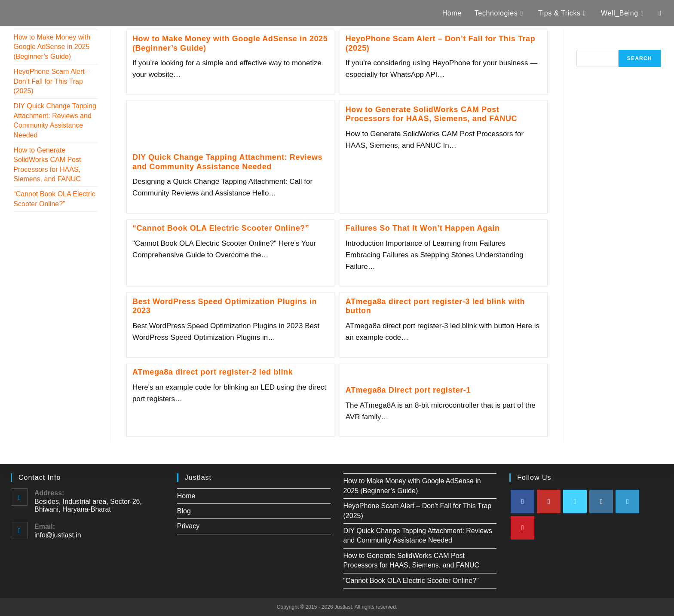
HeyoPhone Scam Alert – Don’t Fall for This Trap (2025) (52, 81)
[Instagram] (601, 502)
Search (588, 45)
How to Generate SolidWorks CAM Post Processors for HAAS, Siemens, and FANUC (432, 114)
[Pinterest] (522, 528)
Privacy (188, 526)
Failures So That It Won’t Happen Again (423, 228)
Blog (184, 511)
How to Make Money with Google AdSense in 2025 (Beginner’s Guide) (52, 47)
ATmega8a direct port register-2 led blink (213, 372)
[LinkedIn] (627, 502)
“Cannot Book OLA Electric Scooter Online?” (221, 228)
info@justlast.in (58, 535)
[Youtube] (549, 502)
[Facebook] (522, 502)
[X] (575, 502)
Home (186, 496)
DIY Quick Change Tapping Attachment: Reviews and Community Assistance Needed (227, 162)
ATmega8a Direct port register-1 (408, 390)
